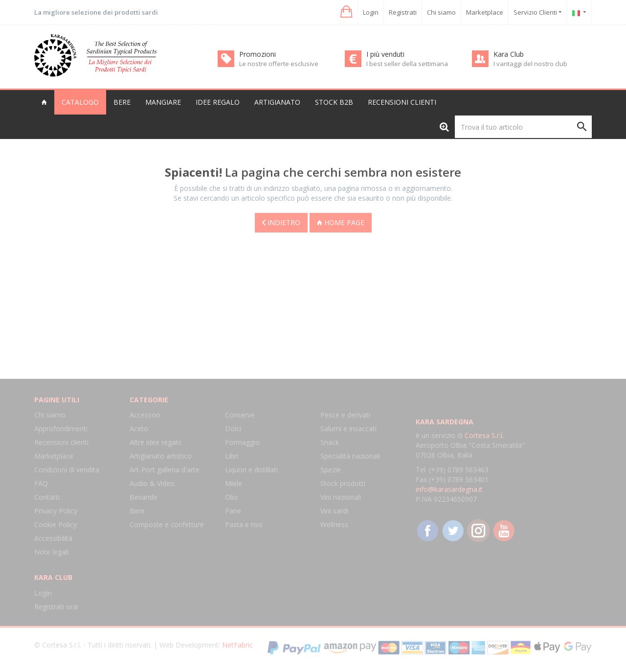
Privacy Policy (56, 511)
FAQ (41, 483)
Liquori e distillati (251, 470)
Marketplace (485, 12)
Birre (137, 511)
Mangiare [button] (163, 102)
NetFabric (237, 645)
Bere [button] (122, 102)
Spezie (331, 470)
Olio (231, 497)
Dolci (233, 429)
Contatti (47, 497)
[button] (346, 12)
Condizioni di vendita (67, 470)
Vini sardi (334, 511)
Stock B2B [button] (334, 102)
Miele (234, 483)
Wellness (334, 524)
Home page (341, 222)
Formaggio (242, 442)
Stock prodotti (343, 483)
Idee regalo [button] (218, 102)
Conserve (240, 415)
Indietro (281, 222)
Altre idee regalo (156, 442)
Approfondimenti (61, 429)
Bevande (144, 497)
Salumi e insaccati (348, 429)
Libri (232, 456)
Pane (233, 511)
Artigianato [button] (277, 102)
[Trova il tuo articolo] (523, 127)
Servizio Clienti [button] (538, 12)
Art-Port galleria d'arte (165, 470)
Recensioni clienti (402, 102)
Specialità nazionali (350, 456)
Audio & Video (152, 483)
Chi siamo (441, 12)
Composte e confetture (167, 524)
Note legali (51, 552)
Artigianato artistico (161, 456)
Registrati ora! (56, 607)
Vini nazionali (341, 497)
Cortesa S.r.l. (484, 435)
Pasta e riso (244, 524)
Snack (330, 442)
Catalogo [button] (80, 102)
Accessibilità (53, 538)
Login (371, 12)
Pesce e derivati (345, 415)
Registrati (403, 12)
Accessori (145, 415)
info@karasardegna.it (449, 489)
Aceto (139, 429)
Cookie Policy (56, 524)
